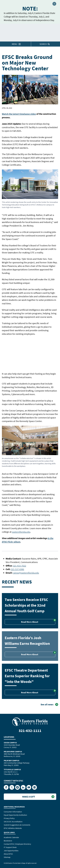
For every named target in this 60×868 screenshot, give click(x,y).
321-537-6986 (17, 569)
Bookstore (8, 841)
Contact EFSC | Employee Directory (17, 844)
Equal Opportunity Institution (15, 815)
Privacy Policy (9, 818)
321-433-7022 (19, 566)
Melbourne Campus (13, 752)
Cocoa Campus (10, 743)
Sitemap (7, 857)
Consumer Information (13, 812)
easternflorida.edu (21, 532)
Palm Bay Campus (12, 760)
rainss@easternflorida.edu (26, 573)
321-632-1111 (30, 731)
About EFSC (8, 854)
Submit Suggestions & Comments (17, 825)
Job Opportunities (11, 851)
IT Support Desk (10, 847)
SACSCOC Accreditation (13, 822)
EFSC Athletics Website (13, 828)
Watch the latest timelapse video (19, 114)
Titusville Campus (12, 769)
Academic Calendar (11, 837)
